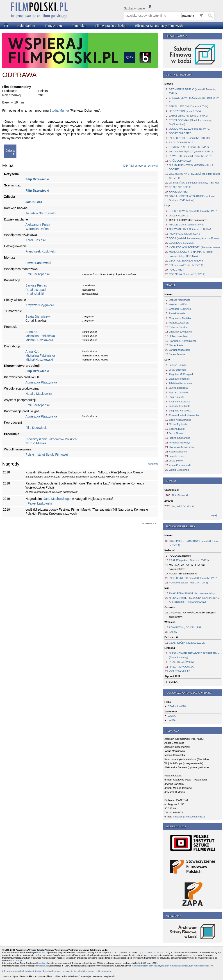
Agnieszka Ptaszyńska (41, 382)
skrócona (140, 166)
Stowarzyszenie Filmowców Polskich (51, 439)
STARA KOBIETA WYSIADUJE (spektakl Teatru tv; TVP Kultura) (192, 198)
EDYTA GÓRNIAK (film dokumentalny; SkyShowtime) (190, 122)
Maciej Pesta (176, 345)
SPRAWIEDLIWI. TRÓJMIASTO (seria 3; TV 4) (194, 100)
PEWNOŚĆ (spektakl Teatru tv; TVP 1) (191, 156)
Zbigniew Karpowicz (180, 411)
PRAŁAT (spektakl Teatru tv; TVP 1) (189, 560)
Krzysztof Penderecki (183, 506)
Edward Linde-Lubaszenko (184, 415)
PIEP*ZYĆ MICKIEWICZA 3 (185, 234)
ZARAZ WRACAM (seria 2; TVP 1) (188, 116)
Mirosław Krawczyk (180, 443)
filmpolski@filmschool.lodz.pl (189, 817)
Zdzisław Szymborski (181, 332)
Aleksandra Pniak (38, 225)
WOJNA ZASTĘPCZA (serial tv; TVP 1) (191, 151)
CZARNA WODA (177, 706)
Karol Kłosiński (36, 240)
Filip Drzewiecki (37, 179)
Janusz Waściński (180, 350)
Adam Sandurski (178, 452)
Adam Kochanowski (180, 465)
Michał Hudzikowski (39, 340)
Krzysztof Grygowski (40, 305)
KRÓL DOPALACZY (180, 161)
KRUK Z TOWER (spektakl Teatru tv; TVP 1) (194, 211)
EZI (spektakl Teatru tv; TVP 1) (186, 265)
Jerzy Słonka (176, 433)
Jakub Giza (34, 202)
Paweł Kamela (177, 313)
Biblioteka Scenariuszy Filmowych (159, 26)
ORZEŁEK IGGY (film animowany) (188, 220)
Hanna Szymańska (180, 438)
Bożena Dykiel (177, 429)
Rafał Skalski (35, 294)
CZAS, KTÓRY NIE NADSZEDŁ (187, 643)
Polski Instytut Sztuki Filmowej (47, 454)
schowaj (153, 166)
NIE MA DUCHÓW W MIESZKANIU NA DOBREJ (191, 167)
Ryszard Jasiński (178, 392)
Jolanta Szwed (177, 456)
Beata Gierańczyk (38, 317)
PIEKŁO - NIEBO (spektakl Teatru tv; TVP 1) (194, 578)
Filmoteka (79, 26)
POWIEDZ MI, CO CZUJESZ (185, 627)
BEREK (173, 682)
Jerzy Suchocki (177, 370)
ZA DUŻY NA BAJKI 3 (181, 142)
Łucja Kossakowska (180, 420)
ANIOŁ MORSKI (178, 192)
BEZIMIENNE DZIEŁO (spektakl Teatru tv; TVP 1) (192, 91)
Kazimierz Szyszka (180, 402)
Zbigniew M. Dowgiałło (182, 374)
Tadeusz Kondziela (180, 406)
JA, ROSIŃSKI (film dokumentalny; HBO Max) (195, 183)
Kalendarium (26, 26)
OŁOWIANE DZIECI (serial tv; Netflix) (190, 229)
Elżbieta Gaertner (179, 327)
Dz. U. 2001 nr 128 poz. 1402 (155, 952)
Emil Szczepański (38, 274)
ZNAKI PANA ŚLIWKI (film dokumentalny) (192, 593)
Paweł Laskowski (38, 263)
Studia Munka (59, 110)
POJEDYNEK (177, 270)
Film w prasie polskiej (110, 26)
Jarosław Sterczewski (41, 213)
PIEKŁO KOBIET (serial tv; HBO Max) (190, 138)
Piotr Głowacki (180, 495)
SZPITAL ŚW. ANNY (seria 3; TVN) (189, 106)
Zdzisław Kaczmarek (181, 383)
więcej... (215, 515)
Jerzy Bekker (176, 461)
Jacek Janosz (177, 354)
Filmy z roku (53, 26)
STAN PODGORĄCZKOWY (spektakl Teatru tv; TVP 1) (194, 543)
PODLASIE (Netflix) (180, 556)
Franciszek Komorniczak (183, 341)
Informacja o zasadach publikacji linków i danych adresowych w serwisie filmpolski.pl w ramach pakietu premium (57, 971)
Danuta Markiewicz (180, 300)
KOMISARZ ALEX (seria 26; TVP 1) (189, 147)
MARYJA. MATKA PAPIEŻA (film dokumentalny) (187, 567)
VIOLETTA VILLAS (180, 671)
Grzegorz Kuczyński (180, 309)
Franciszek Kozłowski (41, 251)
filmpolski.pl (42, 952)
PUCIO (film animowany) (183, 574)
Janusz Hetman (178, 365)
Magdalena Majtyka (180, 318)
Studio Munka (36, 443)
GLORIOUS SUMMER (182, 243)
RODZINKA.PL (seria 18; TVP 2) (187, 274)
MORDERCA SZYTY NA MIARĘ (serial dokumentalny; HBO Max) (191, 254)
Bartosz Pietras (36, 285)
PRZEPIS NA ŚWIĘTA (181, 662)
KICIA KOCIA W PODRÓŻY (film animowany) (194, 247)
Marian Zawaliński (179, 323)
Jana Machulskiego (57, 499)
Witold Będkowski (179, 470)
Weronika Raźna (37, 229)
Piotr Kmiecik (176, 397)
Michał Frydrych (178, 424)
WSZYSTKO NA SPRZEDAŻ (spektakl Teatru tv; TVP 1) (194, 176)
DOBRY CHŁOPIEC (180, 133)
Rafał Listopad (36, 290)
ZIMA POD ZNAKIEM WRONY (186, 261)
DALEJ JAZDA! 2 (179, 216)
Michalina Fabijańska (40, 336)
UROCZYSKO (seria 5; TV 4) (185, 111)
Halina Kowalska (178, 336)
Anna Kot (32, 332)
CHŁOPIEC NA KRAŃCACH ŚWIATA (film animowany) (192, 615)
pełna (128, 165)
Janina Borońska (178, 388)
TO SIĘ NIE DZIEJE (180, 187)
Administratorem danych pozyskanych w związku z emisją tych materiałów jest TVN (173, 966)
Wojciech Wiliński (179, 304)
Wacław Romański (179, 379)
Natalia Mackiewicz (39, 394)
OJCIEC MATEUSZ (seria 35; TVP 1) (190, 129)
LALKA (173, 632)
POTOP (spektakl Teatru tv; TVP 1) (188, 583)
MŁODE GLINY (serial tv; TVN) (186, 225)
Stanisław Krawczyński (182, 447)
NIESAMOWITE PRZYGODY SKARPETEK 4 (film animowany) (194, 655)
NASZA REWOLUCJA (181, 667)
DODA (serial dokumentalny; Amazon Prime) (194, 238)
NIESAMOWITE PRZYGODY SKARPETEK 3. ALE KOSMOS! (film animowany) (195, 600)
